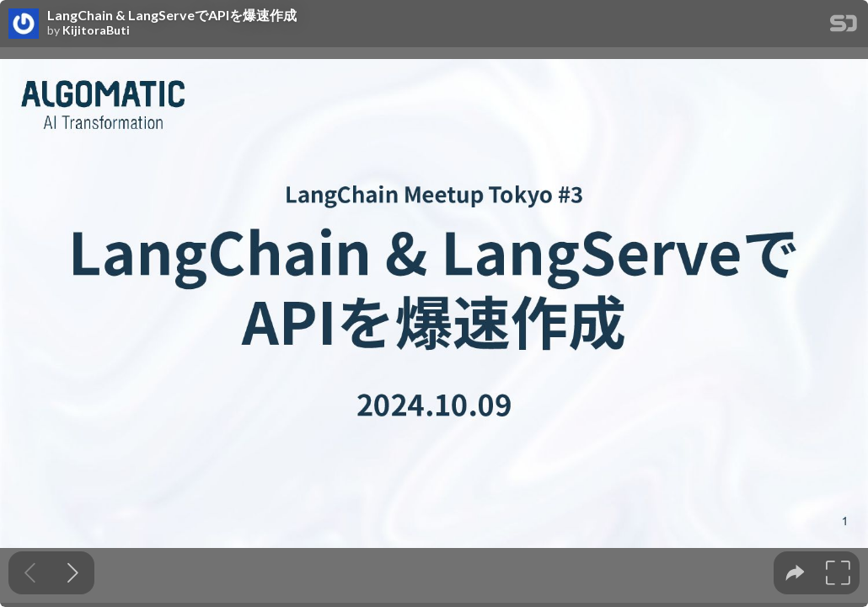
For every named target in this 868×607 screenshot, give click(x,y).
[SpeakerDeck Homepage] (844, 27)
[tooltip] (795, 573)
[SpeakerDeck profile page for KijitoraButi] (24, 24)
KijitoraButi (96, 30)
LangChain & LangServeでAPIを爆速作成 (172, 15)
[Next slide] (73, 573)
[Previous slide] (30, 573)
